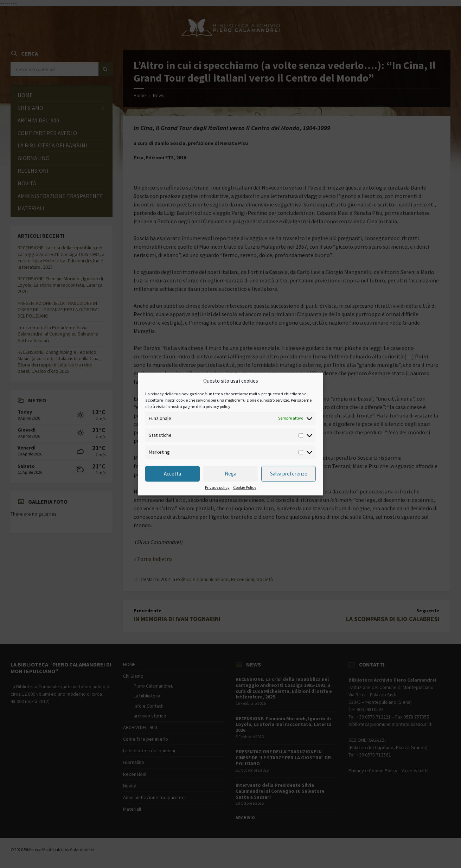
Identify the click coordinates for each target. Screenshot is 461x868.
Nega (230, 474)
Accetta (172, 474)
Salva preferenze (289, 474)
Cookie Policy (245, 488)
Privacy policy (217, 488)
